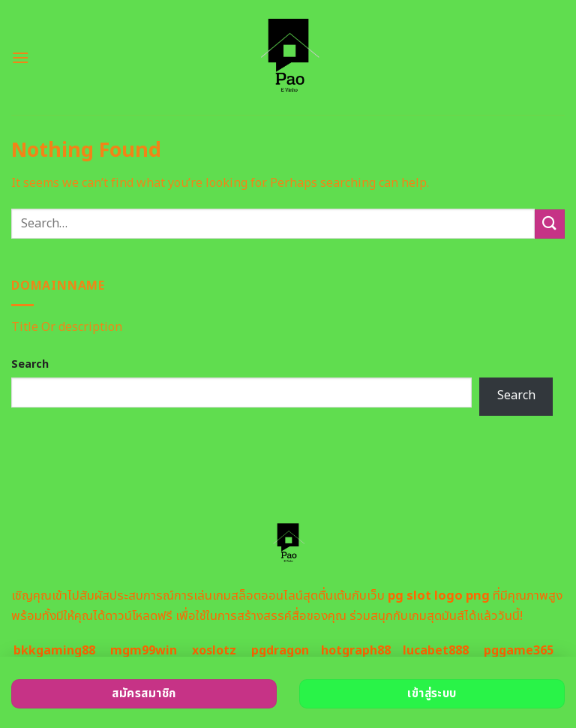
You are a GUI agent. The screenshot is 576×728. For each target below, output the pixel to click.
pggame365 (519, 651)
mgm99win (144, 651)
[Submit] (550, 224)
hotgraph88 (356, 651)
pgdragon (280, 651)
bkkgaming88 (54, 651)
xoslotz (214, 651)
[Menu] (20, 57)
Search (30, 364)
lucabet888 (436, 651)
